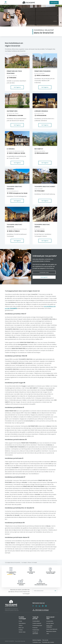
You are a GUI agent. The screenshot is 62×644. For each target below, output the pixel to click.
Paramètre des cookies (48, 642)
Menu (6, 3)
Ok (55, 591)
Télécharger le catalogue (41, 610)
